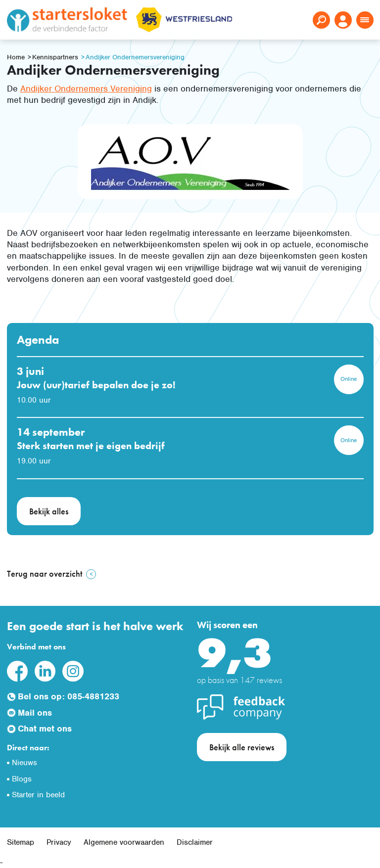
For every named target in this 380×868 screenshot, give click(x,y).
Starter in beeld (38, 795)
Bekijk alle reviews (242, 747)
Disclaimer (195, 842)
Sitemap (21, 842)
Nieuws (24, 763)
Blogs (22, 779)
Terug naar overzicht (45, 573)
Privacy (59, 842)
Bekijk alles (49, 511)
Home (16, 57)
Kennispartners (55, 57)
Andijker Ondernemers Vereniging (86, 89)
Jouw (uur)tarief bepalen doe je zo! (96, 385)
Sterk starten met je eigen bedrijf (91, 446)
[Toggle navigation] (365, 20)
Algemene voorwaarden (124, 842)
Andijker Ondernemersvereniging (135, 57)
